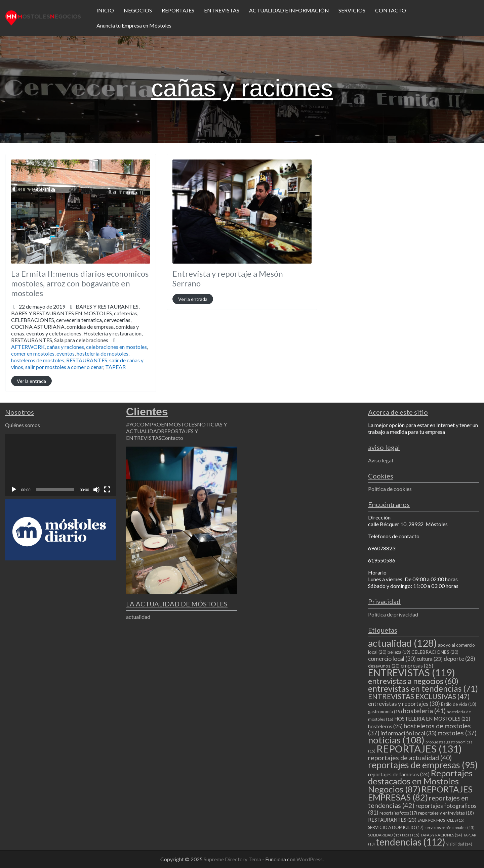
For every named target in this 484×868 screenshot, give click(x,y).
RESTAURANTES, (60, 340)
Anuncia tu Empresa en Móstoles (134, 25)
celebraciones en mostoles (116, 347)
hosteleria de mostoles (103, 353)
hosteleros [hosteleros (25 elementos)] (385, 726)
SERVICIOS (352, 10)
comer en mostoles (33, 353)
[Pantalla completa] (107, 490)
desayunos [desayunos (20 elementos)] (384, 666)
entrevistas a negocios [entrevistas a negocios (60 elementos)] (413, 681)
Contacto (172, 438)
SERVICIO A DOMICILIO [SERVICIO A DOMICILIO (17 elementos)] (396, 827)
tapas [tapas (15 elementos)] (411, 835)
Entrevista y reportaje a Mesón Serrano (228, 278)
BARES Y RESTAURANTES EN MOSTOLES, (77, 327)
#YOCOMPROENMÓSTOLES (162, 424)
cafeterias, (77, 327)
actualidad (138, 617)
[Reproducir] (14, 490)
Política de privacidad (393, 614)
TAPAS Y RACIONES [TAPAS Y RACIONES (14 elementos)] (441, 835)
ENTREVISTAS (222, 10)
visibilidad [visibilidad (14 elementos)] (459, 844)
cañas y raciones (65, 347)
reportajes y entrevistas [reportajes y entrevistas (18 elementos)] (446, 813)
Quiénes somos (23, 425)
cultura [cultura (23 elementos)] (430, 659)
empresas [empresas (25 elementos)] (417, 666)
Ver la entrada (31, 381)
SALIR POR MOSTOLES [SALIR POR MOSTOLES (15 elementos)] (441, 820)
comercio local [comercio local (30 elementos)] (392, 659)
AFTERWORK (28, 347)
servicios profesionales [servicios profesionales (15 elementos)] (450, 828)
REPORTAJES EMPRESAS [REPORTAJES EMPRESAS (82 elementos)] (420, 793)
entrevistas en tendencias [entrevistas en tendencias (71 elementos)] (423, 689)
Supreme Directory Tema (233, 859)
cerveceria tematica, (77, 330)
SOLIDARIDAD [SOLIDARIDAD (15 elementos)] (385, 835)
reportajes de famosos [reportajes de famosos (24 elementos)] (399, 774)
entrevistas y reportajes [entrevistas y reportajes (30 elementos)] (404, 704)
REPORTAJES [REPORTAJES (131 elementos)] (419, 749)
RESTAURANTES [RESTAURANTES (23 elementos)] (392, 820)
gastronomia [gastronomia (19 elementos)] (385, 712)
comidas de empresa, (77, 333)
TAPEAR (115, 367)
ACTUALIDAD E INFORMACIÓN (289, 10)
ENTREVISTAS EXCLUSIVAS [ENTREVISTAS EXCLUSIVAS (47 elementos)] (419, 696)
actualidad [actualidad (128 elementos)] (402, 643)
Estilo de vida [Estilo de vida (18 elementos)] (459, 704)
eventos (66, 353)
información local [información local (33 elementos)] (409, 733)
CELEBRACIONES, (77, 330)
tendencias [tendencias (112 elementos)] (411, 842)
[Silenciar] (96, 490)
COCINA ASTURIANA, (77, 333)
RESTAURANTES (87, 360)
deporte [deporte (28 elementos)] (459, 659)
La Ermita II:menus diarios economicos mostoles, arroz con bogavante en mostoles (80, 283)
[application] (61, 465)
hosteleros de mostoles (38, 360)
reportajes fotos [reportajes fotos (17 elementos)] (398, 813)
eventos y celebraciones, (77, 337)
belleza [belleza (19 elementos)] (399, 652)
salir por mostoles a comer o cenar (64, 367)
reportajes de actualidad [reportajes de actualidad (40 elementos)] (410, 758)
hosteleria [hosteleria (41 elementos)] (424, 711)
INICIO (105, 10)
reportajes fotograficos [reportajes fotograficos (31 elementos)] (422, 809)
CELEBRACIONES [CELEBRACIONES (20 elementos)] (435, 652)
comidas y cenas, (77, 333)
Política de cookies (390, 489)
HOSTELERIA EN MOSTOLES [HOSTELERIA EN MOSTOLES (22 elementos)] (432, 719)
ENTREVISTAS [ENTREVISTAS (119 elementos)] (412, 673)
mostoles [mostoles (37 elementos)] (457, 733)
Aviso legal (380, 460)
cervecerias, (77, 330)
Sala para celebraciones (81, 340)
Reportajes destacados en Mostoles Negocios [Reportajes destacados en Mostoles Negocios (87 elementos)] (420, 781)
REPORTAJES (178, 10)
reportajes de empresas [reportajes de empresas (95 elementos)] (423, 765)
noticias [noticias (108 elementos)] (396, 740)
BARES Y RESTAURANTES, (77, 323)
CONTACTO (391, 10)
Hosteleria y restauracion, (77, 337)
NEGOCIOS (138, 10)
